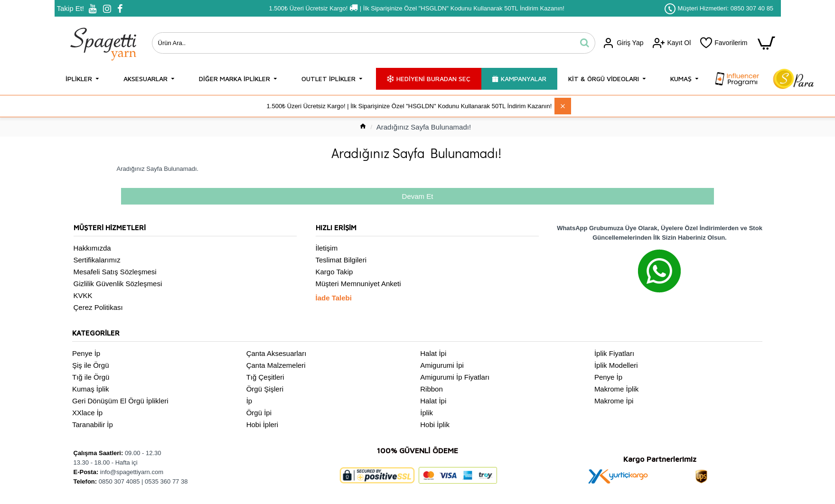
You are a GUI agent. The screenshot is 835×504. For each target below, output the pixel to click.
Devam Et (418, 196)
